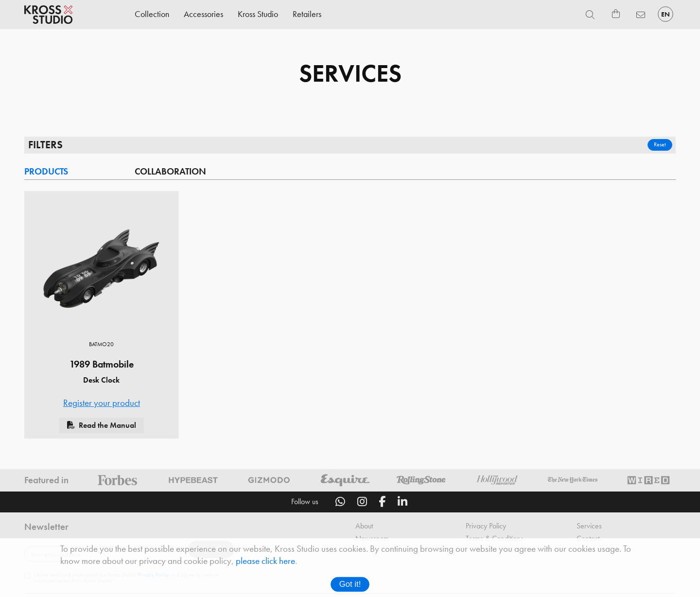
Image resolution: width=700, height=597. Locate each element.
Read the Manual (107, 427)
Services (589, 528)
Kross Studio (258, 14)
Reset (659, 146)
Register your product (102, 405)
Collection (152, 14)
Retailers (307, 14)
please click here (265, 561)
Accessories (203, 14)
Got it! (350, 584)
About (364, 528)
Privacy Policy (486, 528)
